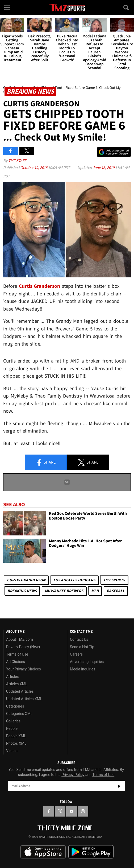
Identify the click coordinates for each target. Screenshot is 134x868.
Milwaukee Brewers (64, 591)
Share (46, 463)
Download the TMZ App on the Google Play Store (91, 852)
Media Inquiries (83, 669)
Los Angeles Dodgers (74, 580)
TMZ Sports (114, 580)
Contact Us (79, 639)
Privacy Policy (73, 775)
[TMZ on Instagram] (83, 811)
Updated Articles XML (24, 699)
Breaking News (22, 591)
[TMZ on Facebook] (49, 811)
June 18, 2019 (104, 167)
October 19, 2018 (34, 167)
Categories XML (19, 714)
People (12, 729)
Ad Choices (16, 662)
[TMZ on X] (60, 811)
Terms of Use (17, 654)
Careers (76, 654)
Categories (15, 706)
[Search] (127, 7)
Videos (12, 751)
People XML (16, 736)
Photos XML (16, 743)
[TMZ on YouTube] (72, 811)
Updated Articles (20, 691)
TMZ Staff (17, 161)
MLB (95, 591)
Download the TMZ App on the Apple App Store (43, 852)
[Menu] (7, 7)
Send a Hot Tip (82, 647)
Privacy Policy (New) (23, 647)
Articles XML (17, 684)
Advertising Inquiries (87, 662)
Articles (12, 677)
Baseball (116, 591)
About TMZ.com (20, 639)
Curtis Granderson (26, 580)
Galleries (13, 721)
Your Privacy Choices (24, 669)
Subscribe (119, 786)
